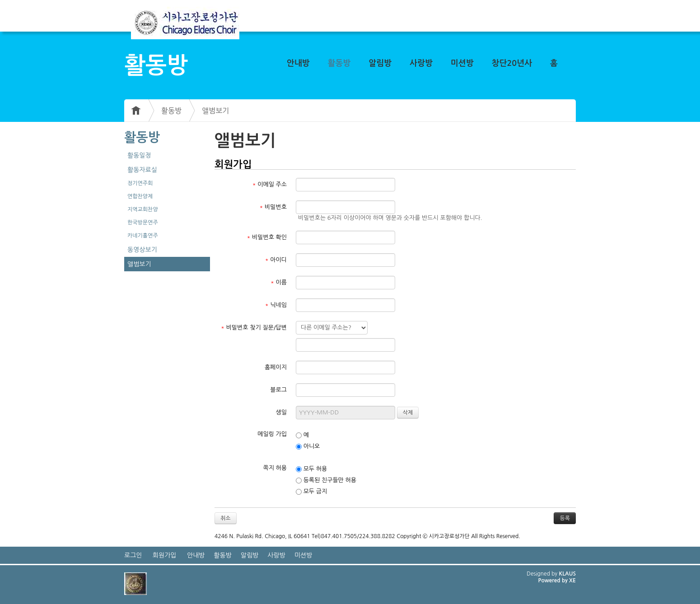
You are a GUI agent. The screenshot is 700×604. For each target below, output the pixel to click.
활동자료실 (142, 170)
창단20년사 (512, 63)
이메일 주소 (270, 184)
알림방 (380, 63)
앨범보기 (215, 111)
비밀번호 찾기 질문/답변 (254, 328)
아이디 (276, 260)
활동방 (339, 63)
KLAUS (568, 574)
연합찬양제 (140, 196)
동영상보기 (142, 250)
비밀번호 (273, 207)
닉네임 (276, 305)
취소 (226, 518)
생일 (281, 412)
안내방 (298, 63)
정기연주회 (140, 183)
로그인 (133, 555)
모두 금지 (311, 492)
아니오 (308, 446)
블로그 (278, 390)
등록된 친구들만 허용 (326, 480)
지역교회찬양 (143, 209)
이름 (279, 282)
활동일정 (139, 155)
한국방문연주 (143, 223)
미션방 (462, 63)
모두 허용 (311, 469)
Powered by (553, 581)
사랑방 (421, 63)
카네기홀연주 (143, 236)
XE (572, 581)
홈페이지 (276, 367)
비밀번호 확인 (267, 237)
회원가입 (165, 555)
